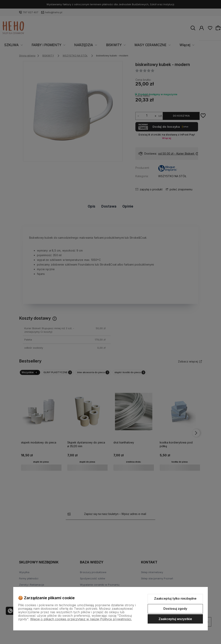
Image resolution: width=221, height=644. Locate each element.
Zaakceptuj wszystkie (175, 619)
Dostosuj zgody (175, 609)
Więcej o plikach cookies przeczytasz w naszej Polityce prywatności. (81, 619)
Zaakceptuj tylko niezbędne (175, 598)
